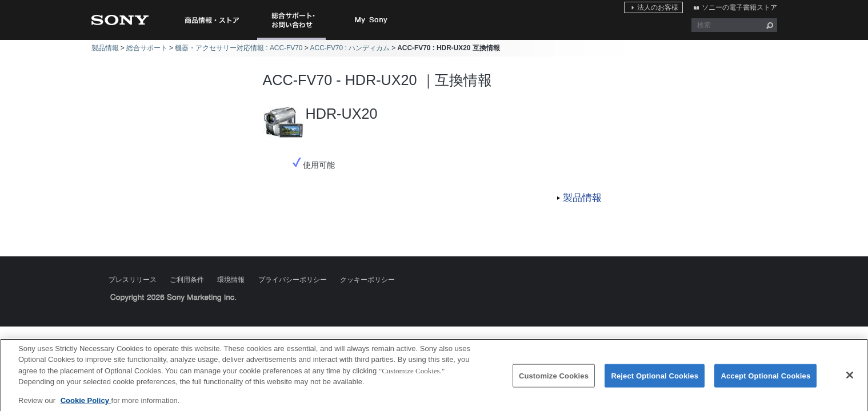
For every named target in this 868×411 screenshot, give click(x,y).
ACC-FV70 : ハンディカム (350, 48)
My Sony (371, 20)
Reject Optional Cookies (655, 379)
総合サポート (147, 48)
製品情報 (105, 48)
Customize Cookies (554, 379)
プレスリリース (133, 280)
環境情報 (231, 280)
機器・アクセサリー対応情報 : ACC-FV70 (239, 48)
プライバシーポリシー (293, 280)
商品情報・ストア (211, 20)
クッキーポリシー (367, 280)
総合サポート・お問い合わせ (294, 40)
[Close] (850, 379)
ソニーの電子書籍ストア (739, 7)
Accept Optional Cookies (765, 379)
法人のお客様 (658, 7)
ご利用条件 (187, 280)
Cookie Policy (86, 404)
